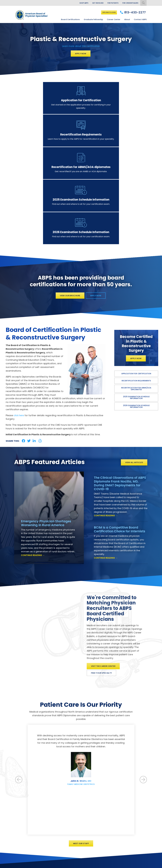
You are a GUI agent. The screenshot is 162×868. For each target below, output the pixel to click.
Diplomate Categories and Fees (73, 813)
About (127, 19)
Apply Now (81, 54)
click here (19, 340)
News (99, 825)
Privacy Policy (20, 866)
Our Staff (101, 817)
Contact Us (102, 844)
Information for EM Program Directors (76, 839)
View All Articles (133, 387)
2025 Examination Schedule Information (136, 323)
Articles (100, 821)
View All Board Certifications (72, 804)
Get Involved (94, 3)
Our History (102, 804)
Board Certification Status (71, 817)
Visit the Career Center (105, 593)
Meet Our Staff (81, 772)
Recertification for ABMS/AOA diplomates (136, 314)
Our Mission (102, 808)
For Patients (110, 3)
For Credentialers (129, 3)
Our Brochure (103, 829)
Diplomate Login (107, 12)
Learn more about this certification (81, 46)
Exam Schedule (66, 821)
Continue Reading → (34, 480)
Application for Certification (136, 299)
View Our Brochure (69, 220)
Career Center (114, 19)
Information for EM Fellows (71, 835)
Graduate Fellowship (93, 19)
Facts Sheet (102, 833)
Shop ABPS (78, 3)
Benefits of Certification (70, 808)
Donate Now (126, 817)
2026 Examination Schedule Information (136, 332)
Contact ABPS (140, 19)
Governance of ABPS (106, 813)
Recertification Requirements (136, 306)
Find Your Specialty (103, 601)
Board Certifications (70, 19)
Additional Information (36, 866)
